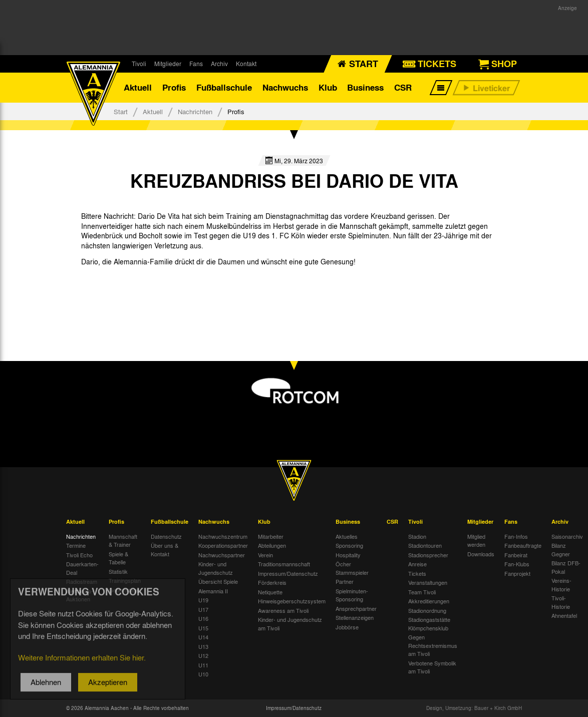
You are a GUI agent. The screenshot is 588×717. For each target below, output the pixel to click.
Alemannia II (213, 591)
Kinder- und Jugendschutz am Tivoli (290, 624)
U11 (203, 665)
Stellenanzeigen (355, 618)
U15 (203, 628)
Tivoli (139, 64)
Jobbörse (347, 627)
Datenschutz (166, 536)
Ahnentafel (564, 616)
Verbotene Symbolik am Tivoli (432, 667)
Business (365, 87)
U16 (203, 619)
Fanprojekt (517, 573)
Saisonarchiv (567, 536)
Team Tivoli (422, 592)
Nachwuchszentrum (223, 536)
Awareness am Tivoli (283, 610)
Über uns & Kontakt (165, 550)
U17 (203, 609)
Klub (328, 87)
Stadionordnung (427, 610)
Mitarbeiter (271, 536)
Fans (196, 64)
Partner (345, 582)
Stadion (417, 536)
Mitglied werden (476, 541)
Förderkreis (272, 583)
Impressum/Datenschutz (288, 573)
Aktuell (138, 87)
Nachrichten (195, 111)
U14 (203, 637)
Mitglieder (168, 64)
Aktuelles (347, 536)
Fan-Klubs (517, 564)
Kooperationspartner (223, 546)
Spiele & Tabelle (118, 558)
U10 (203, 674)
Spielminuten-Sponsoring (352, 595)
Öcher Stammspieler (352, 569)
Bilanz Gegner (561, 550)
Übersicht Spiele (218, 582)
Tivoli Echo (79, 555)
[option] (120, 285)
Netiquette (270, 592)
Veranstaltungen (428, 583)
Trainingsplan (125, 581)
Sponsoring (349, 546)
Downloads (481, 554)
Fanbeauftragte (523, 546)
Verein (265, 555)
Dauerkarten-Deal (82, 569)
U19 (203, 600)
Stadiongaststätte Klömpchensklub (429, 624)
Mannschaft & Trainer (123, 541)
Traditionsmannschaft (284, 564)
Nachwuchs (285, 87)
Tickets (417, 573)
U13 (203, 646)
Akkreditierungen (429, 601)
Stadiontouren (425, 546)
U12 (203, 656)
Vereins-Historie (561, 585)
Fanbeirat (516, 555)
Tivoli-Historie (561, 603)
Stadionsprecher (428, 555)
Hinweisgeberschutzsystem (292, 601)
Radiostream (82, 582)
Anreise (417, 564)
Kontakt (246, 64)
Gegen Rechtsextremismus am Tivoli (433, 646)
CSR (403, 87)
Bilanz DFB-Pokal (566, 568)
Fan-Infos (516, 536)
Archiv (219, 64)
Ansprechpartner (356, 608)
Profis (174, 87)
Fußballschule (224, 87)
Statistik (118, 571)
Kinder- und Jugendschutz (216, 569)
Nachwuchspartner (222, 555)
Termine (76, 546)
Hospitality (348, 555)
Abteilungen (272, 546)
